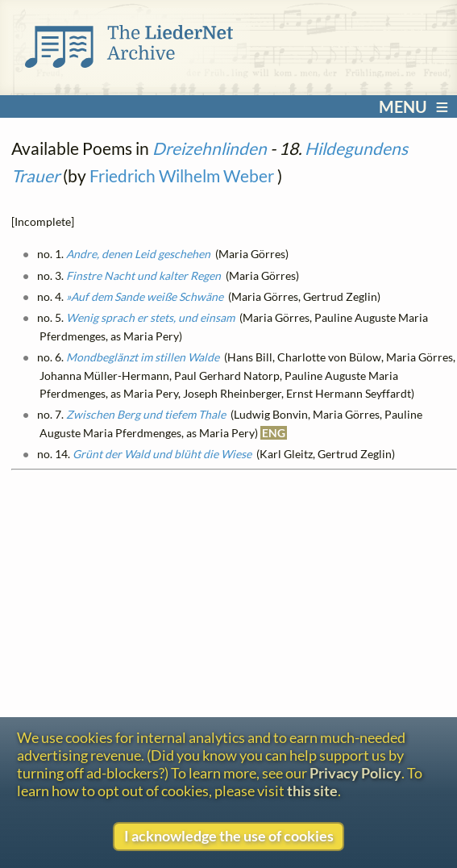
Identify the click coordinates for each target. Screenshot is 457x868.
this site (312, 791)
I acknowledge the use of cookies (229, 836)
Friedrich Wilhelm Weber (182, 175)
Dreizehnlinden (210, 148)
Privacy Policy (355, 773)
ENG (274, 433)
